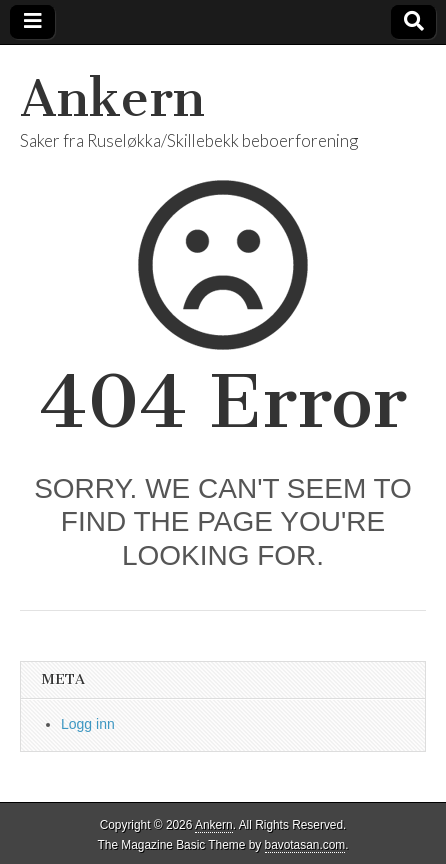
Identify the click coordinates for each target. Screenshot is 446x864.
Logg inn (88, 724)
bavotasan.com (305, 845)
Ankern (112, 98)
